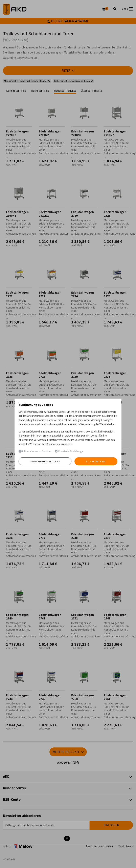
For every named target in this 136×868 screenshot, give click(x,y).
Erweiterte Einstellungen (69, 451)
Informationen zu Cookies (35, 451)
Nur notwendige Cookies (45, 461)
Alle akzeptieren (96, 461)
